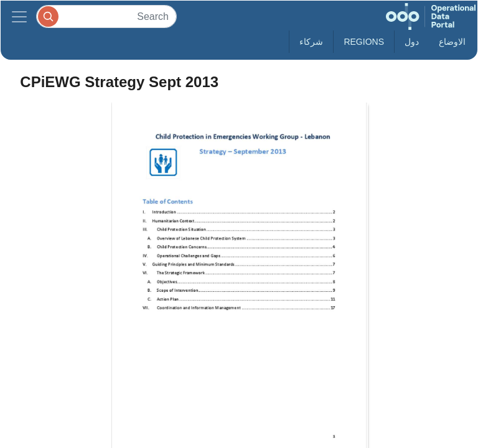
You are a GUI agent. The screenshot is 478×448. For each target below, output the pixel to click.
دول (412, 42)
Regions (364, 42)
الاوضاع (452, 42)
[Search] (106, 16)
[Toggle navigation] (19, 16)
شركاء (311, 42)
